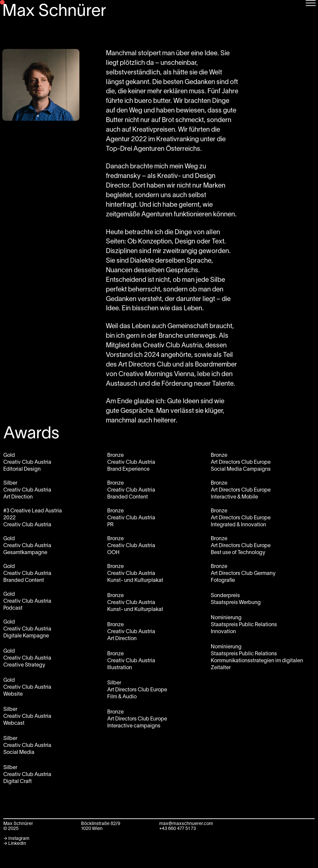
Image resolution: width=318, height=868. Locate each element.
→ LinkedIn (15, 844)
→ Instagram (16, 839)
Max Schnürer (54, 12)
